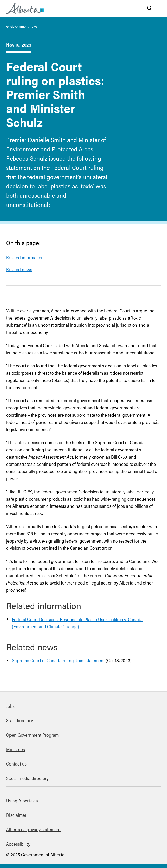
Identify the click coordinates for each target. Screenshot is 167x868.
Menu (161, 8)
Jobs (10, 706)
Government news (24, 26)
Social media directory (27, 778)
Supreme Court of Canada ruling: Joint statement (58, 660)
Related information (25, 257)
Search (149, 8)
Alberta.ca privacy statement (33, 829)
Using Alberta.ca (22, 800)
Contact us (16, 764)
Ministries (16, 749)
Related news (19, 269)
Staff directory (19, 720)
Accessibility (18, 844)
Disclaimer (16, 815)
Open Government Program (32, 735)
